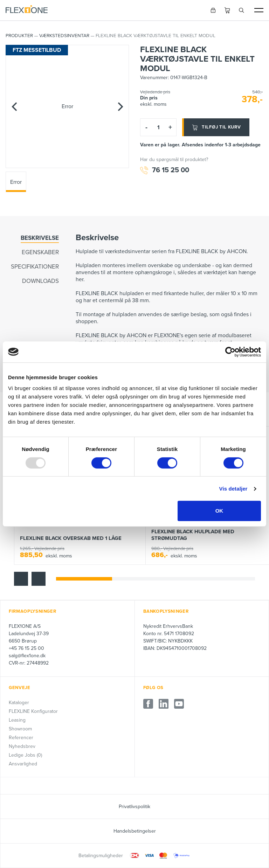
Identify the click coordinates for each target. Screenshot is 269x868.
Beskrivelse (40, 238)
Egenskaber (40, 252)
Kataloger (19, 703)
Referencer (21, 738)
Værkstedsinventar (64, 36)
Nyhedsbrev (22, 746)
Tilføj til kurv (216, 127)
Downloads (40, 281)
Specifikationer (35, 267)
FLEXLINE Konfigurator (33, 711)
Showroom (20, 729)
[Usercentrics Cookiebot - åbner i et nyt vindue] (230, 352)
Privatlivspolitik (134, 807)
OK (219, 511)
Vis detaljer (233, 489)
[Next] (120, 106)
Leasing (17, 720)
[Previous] (14, 106)
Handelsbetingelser (135, 831)
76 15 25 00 (165, 170)
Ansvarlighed (23, 764)
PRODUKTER (19, 36)
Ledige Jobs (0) (25, 755)
